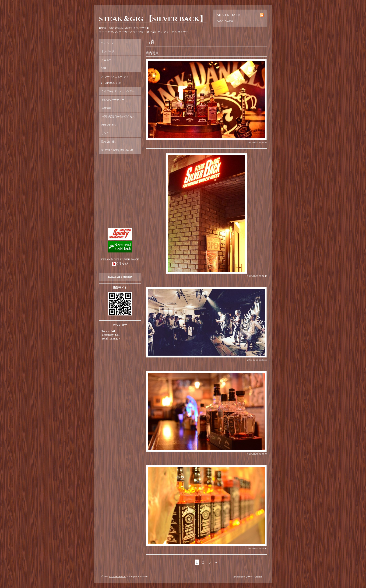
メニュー (106, 60)
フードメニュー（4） (117, 77)
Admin (259, 577)
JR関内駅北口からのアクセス (118, 116)
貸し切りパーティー (113, 100)
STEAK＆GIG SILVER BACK (120, 259)
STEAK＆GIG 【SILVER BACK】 (153, 19)
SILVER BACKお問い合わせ (117, 150)
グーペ (249, 577)
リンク (105, 133)
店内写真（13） (114, 83)
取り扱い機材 (109, 142)
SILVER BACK (117, 576)
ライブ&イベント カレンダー (118, 91)
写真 (104, 68)
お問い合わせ (109, 125)
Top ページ (107, 43)
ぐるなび (122, 264)
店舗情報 (106, 108)
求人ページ (108, 51)
